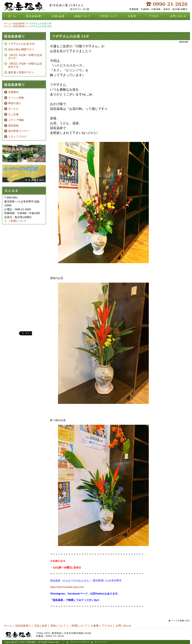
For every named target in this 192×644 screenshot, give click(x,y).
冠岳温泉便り (34, 16)
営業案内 (13, 92)
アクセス (154, 16)
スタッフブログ (17, 137)
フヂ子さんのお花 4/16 (21, 44)
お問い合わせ (178, 16)
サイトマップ (101, 642)
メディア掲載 (16, 120)
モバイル (13, 109)
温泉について (82, 16)
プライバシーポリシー (80, 642)
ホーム (12, 16)
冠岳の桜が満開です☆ (21, 49)
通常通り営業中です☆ (21, 72)
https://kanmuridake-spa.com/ (67, 587)
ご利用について (108, 16)
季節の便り (15, 103)
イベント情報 (16, 98)
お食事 (132, 16)
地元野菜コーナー (19, 131)
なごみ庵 (13, 114)
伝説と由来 (58, 16)
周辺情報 (13, 126)
